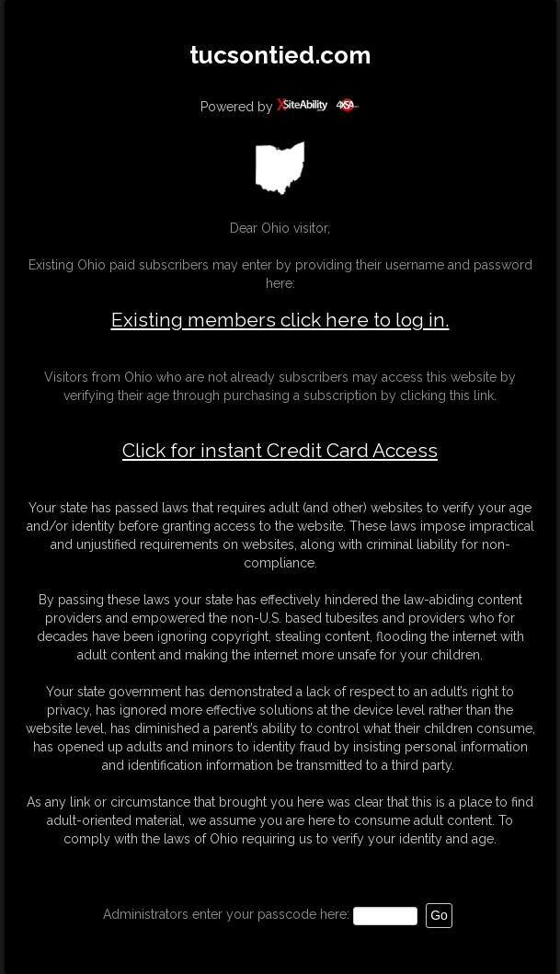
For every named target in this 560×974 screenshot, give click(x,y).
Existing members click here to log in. (280, 320)
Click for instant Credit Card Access (280, 451)
